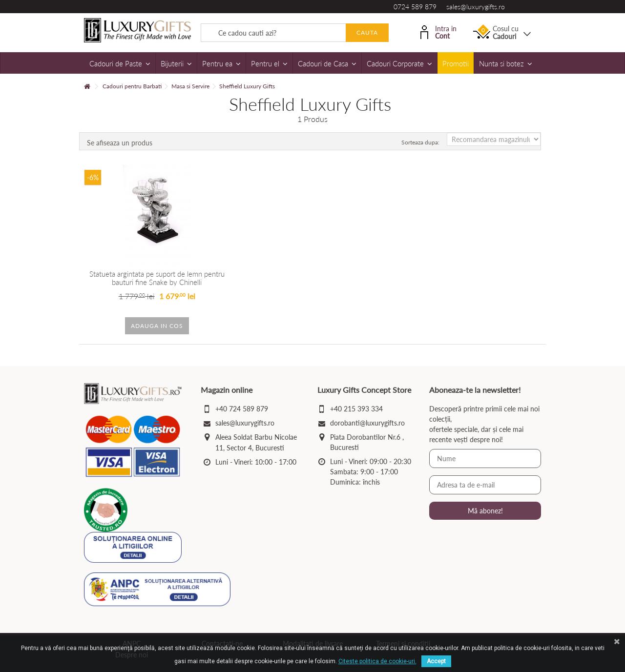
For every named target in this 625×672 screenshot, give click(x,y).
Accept (436, 661)
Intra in (438, 31)
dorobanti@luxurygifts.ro (367, 423)
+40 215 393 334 (356, 409)
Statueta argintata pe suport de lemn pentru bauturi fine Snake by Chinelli (157, 278)
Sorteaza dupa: (420, 142)
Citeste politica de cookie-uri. (377, 661)
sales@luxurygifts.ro (476, 7)
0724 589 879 (415, 7)
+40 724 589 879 (242, 409)
